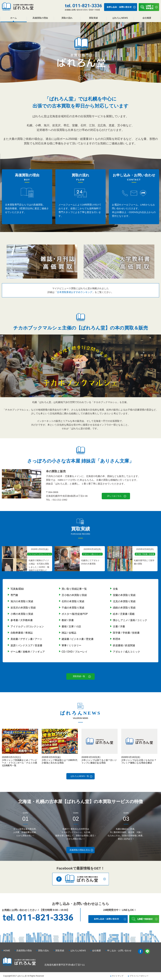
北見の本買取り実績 (124, 601)
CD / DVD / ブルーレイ (75, 652)
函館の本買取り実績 (124, 608)
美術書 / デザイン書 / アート (26, 639)
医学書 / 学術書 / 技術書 (126, 633)
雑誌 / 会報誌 (69, 633)
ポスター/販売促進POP (75, 614)
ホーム (14, 18)
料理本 (117, 639)
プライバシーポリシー (139, 976)
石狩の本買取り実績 (73, 601)
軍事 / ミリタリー (71, 645)
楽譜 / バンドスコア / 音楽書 (26, 645)
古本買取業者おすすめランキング (75, 292)
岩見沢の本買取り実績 (23, 608)
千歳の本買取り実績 (73, 608)
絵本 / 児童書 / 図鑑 (124, 614)
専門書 (14, 595)
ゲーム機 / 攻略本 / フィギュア (28, 652)
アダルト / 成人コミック (126, 652)
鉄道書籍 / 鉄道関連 (124, 645)
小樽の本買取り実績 (22, 614)
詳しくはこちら (114, 496)
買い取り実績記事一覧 (74, 589)
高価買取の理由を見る (80, 850)
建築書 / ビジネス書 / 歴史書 (78, 639)
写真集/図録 (17, 589)
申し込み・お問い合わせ (119, 951)
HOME (7, 951)
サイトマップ (118, 976)
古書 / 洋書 (119, 626)
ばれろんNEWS (120, 18)
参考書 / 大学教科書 (22, 620)
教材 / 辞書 (68, 620)
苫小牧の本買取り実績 (74, 595)
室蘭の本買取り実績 (124, 595)
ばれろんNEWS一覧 (80, 776)
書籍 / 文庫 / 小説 (71, 626)
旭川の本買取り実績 (22, 601)
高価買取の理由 (40, 18)
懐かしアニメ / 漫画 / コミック (130, 620)
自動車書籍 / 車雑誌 (22, 633)
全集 (115, 589)
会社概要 (147, 18)
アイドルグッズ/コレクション (27, 626)
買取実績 (93, 18)
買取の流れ (67, 18)
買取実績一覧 (79, 676)
